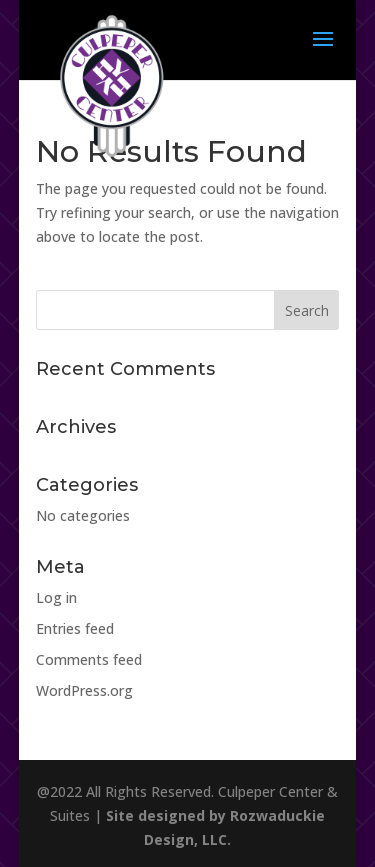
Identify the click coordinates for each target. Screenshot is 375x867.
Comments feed (89, 659)
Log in (56, 597)
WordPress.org (84, 690)
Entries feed (75, 628)
